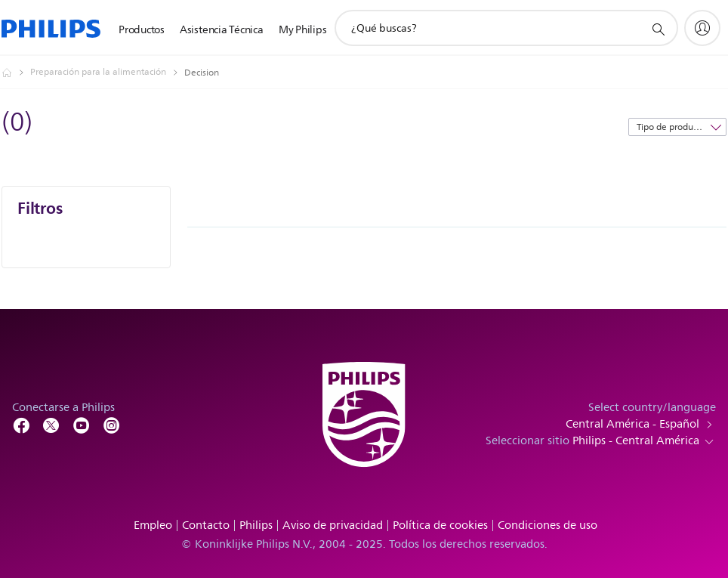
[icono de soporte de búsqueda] (658, 29)
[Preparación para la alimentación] (107, 73)
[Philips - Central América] (16, 73)
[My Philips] (702, 28)
